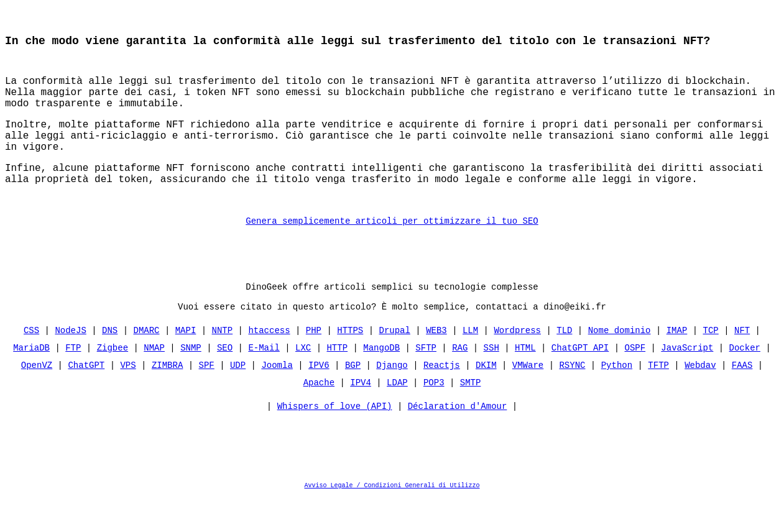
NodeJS (71, 364)
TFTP (658, 399)
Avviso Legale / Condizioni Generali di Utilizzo (392, 522)
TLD (564, 364)
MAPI (186, 364)
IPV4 (361, 416)
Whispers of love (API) (335, 443)
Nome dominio (620, 364)
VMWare (528, 399)
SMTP (471, 416)
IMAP (677, 364)
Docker (744, 381)
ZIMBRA (167, 399)
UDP (238, 399)
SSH (491, 381)
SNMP (191, 381)
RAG (460, 381)
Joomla (277, 399)
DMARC (147, 364)
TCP (710, 364)
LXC (303, 381)
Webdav (700, 399)
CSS (31, 364)
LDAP (397, 416)
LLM (470, 364)
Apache (319, 416)
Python (617, 399)
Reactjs (442, 399)
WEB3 (436, 364)
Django (392, 399)
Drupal (394, 364)
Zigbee (113, 381)
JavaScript (687, 381)
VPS (128, 399)
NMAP (154, 381)
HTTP (337, 381)
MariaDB (31, 381)
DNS (110, 364)
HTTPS (350, 364)
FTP (73, 381)
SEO (225, 381)
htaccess (269, 364)
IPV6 (319, 399)
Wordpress (517, 364)
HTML (525, 381)
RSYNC (572, 399)
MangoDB (381, 381)
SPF (207, 399)
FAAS (742, 399)
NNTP (223, 364)
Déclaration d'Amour (458, 443)
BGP (353, 399)
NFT (742, 364)
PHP (314, 364)
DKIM (486, 399)
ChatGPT (87, 399)
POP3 (434, 416)
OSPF (635, 381)
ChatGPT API (580, 381)
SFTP (426, 381)
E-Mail (264, 381)
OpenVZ (37, 399)
